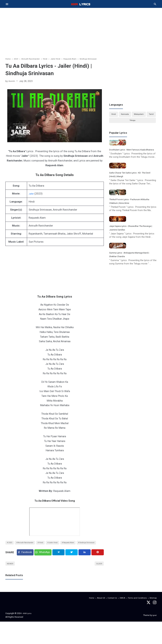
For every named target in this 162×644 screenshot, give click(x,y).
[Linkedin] (86, 563)
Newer (11, 576)
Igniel (154, 638)
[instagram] (155, 626)
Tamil (151, 115)
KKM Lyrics (28, 636)
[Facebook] (26, 563)
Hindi (49, 545)
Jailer (32, 195)
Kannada (125, 115)
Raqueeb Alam (82, 545)
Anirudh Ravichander (30, 545)
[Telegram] (61, 563)
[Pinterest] (98, 563)
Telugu (132, 123)
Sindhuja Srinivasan (18, 551)
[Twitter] (45, 563)
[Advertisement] (81, 34)
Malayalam (139, 115)
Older (98, 576)
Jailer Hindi (63, 545)
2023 (11, 545)
